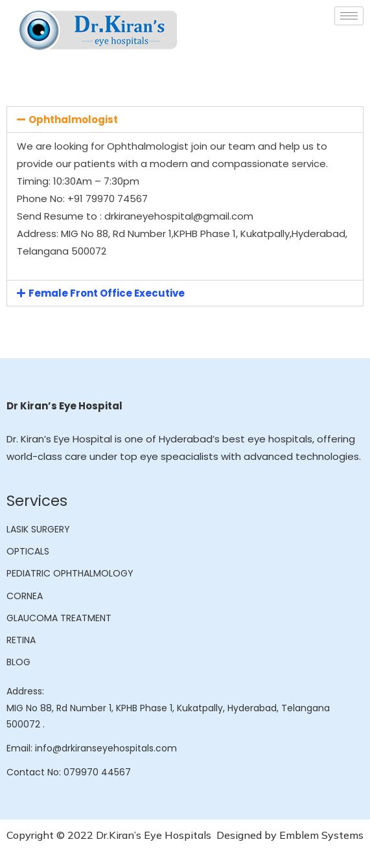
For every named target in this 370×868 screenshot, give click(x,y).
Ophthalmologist (73, 120)
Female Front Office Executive (107, 293)
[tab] (185, 120)
